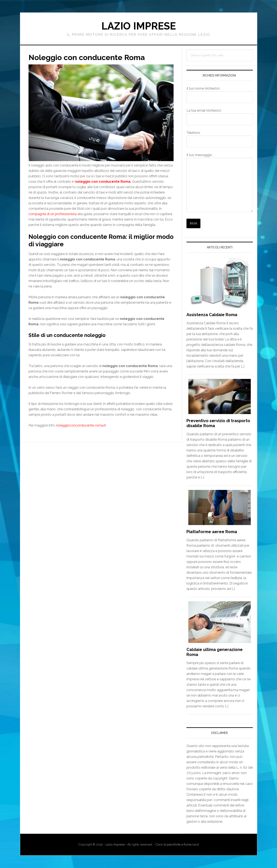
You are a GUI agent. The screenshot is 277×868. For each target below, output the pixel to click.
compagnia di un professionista (53, 214)
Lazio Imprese (139, 26)
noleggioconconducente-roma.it (81, 425)
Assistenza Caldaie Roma (212, 315)
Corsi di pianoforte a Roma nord (177, 845)
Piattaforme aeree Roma (212, 532)
